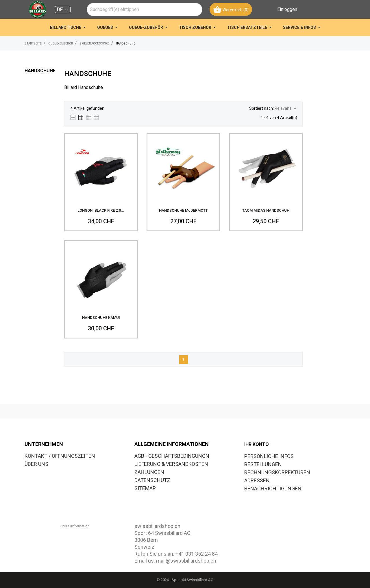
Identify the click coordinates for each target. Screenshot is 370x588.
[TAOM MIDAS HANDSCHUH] (266, 170)
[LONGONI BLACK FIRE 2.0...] (101, 170)
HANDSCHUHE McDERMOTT (183, 210)
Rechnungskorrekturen (277, 472)
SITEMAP (145, 488)
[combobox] (145, 10)
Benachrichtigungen (273, 489)
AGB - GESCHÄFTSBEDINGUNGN (172, 456)
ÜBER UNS (36, 464)
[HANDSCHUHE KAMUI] (101, 277)
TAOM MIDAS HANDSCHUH (266, 210)
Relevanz (286, 109)
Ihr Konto (257, 444)
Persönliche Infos (269, 456)
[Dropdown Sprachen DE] (63, 10)
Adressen (257, 480)
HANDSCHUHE (40, 71)
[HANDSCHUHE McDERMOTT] (183, 170)
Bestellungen (263, 464)
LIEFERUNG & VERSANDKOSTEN (171, 464)
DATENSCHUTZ (152, 480)
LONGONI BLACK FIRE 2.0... (101, 210)
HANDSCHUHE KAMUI (101, 318)
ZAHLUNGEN (149, 472)
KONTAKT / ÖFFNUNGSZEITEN (60, 456)
